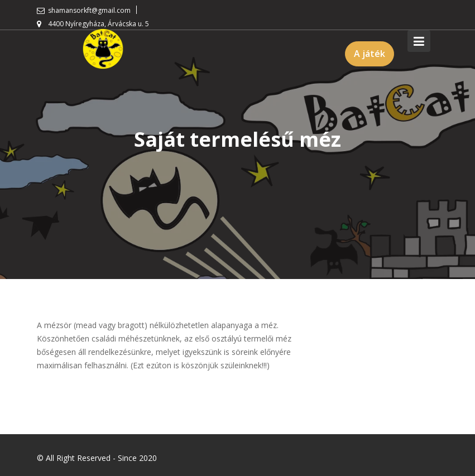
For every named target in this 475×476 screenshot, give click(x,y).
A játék (370, 54)
